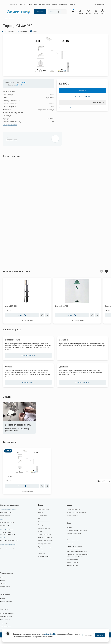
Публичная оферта (72, 566)
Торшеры (42, 531)
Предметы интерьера (46, 553)
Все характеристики (13, 131)
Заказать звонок (9, 522)
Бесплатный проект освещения (76, 519)
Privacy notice (103, 481)
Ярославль (13, 4)
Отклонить (88, 635)
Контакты (72, 4)
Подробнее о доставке (81, 389)
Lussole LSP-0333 (14, 312)
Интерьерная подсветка (47, 547)
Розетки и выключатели (47, 544)
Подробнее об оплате (30, 389)
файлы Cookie (50, 634)
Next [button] (103, 278)
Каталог (23, 4)
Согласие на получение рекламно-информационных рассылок (77, 562)
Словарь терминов (10, 608)
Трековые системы (45, 534)
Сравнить (28, 36)
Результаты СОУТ (72, 572)
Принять (100, 635)
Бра (40, 525)
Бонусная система (72, 522)
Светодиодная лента (46, 550)
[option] (55, 61)
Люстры (42, 519)
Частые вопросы (45, 4)
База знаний (63, 4)
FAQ (5, 584)
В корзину (81, 97)
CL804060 (12, 483)
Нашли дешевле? (65, 116)
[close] (110, 481)
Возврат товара (9, 593)
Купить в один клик (81, 104)
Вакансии (69, 549)
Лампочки (43, 560)
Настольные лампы (45, 528)
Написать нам (8, 532)
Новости (69, 543)
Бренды (55, 4)
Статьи (6, 605)
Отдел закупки (8, 626)
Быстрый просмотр (32, 327)
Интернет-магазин (10, 623)
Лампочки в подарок (73, 516)
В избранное (12, 36)
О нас (36, 4)
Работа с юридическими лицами (76, 537)
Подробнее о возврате (30, 362)
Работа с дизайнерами (73, 540)
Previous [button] (98, 278)
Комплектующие (45, 563)
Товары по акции (45, 516)
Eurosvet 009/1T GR (65, 312)
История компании (72, 546)
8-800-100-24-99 (99, 4)
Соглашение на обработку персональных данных (74, 554)
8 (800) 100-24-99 (9, 519)
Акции (30, 4)
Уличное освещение (46, 541)
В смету (41, 36)
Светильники (43, 522)
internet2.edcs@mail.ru (11, 529)
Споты (41, 538)
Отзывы (69, 534)
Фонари (42, 556)
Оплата (6, 587)
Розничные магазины (11, 620)
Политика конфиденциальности (76, 557)
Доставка (7, 590)
